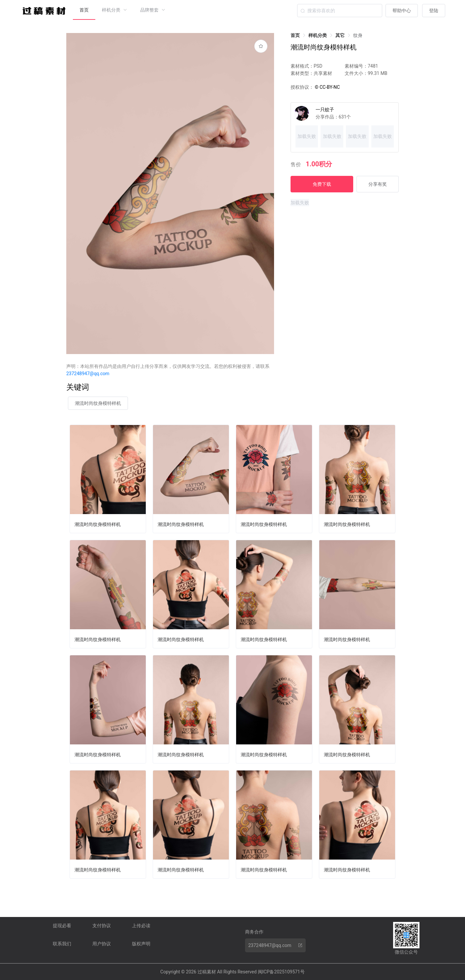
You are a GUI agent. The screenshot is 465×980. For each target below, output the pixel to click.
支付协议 (102, 926)
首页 (295, 35)
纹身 (358, 35)
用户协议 (102, 944)
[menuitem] (114, 10)
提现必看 (62, 926)
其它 (340, 35)
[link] (295, 35)
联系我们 (62, 944)
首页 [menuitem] (84, 10)
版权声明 (141, 944)
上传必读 (141, 926)
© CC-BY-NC (327, 87)
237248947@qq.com (88, 374)
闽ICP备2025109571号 (281, 972)
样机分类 (318, 35)
